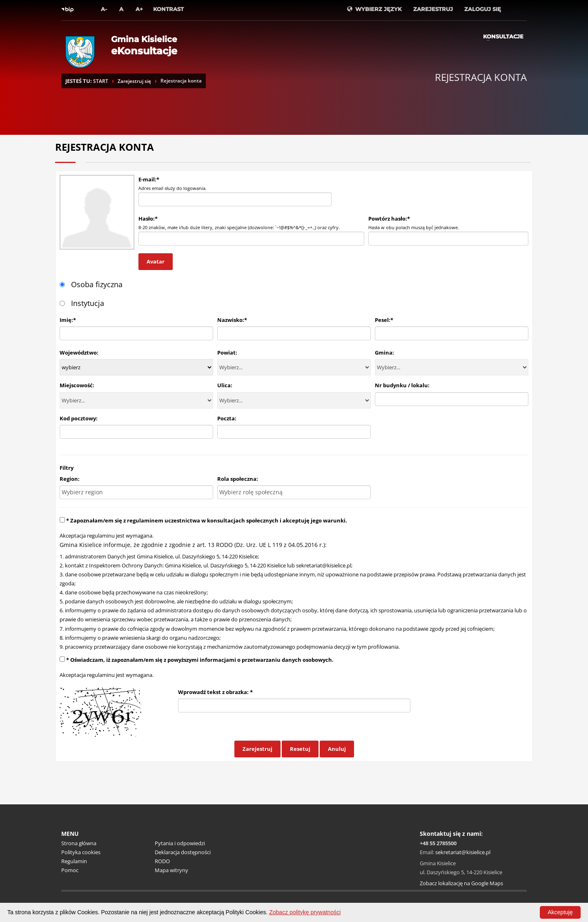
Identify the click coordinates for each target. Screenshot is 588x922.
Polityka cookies (81, 852)
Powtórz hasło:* (389, 219)
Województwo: (79, 353)
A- (104, 9)
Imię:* (68, 320)
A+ (139, 9)
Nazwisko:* (232, 320)
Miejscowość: (77, 385)
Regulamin (74, 861)
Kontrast (168, 9)
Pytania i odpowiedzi (180, 843)
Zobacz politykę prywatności (305, 912)
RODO (162, 861)
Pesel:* (384, 320)
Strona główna (79, 843)
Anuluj (337, 749)
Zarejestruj (257, 749)
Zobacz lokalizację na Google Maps (461, 883)
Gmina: (384, 353)
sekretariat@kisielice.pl (324, 565)
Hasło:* (148, 219)
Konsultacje (503, 36)
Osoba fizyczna (91, 284)
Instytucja (82, 303)
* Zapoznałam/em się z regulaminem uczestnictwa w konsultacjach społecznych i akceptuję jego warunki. (207, 520)
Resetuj (300, 749)
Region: (70, 479)
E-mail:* (149, 179)
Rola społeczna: (238, 479)
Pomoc (70, 870)
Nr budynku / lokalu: (402, 385)
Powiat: (227, 353)
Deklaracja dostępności (183, 852)
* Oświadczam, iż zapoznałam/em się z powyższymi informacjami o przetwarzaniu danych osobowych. (200, 660)
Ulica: (225, 385)
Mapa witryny (171, 870)
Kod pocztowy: (79, 418)
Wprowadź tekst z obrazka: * (215, 692)
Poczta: (227, 418)
